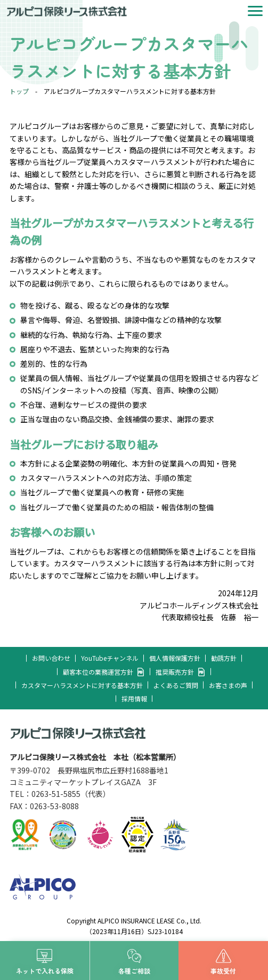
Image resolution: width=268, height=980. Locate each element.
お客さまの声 (228, 685)
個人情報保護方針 (175, 658)
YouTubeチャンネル (110, 658)
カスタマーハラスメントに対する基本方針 (82, 685)
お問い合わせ (51, 658)
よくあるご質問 (176, 685)
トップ (19, 91)
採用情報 (134, 698)
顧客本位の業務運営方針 (98, 672)
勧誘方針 (224, 658)
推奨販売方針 (175, 672)
